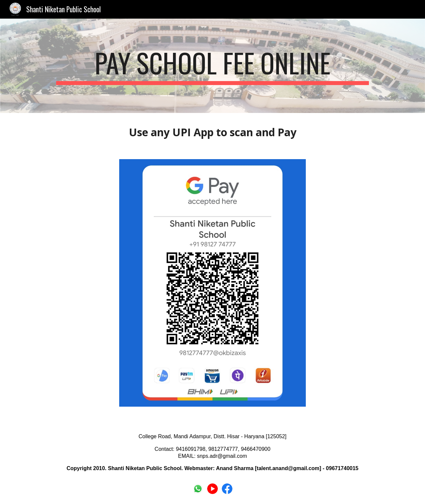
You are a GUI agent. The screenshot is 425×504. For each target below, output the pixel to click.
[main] (212, 66)
